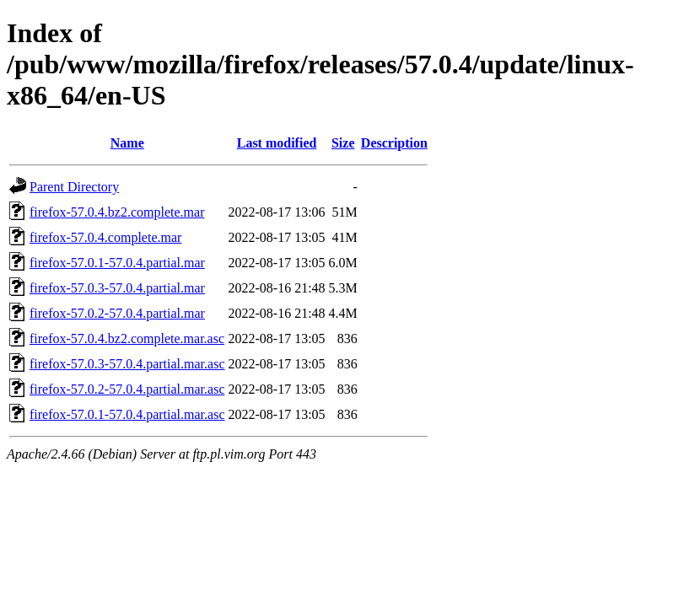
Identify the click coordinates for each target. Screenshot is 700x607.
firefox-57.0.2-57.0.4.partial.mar (117, 313)
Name (127, 143)
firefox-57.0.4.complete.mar (105, 237)
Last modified (277, 143)
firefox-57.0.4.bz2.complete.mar (117, 212)
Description (394, 143)
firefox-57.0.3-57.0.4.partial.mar (117, 288)
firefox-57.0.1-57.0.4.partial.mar (117, 263)
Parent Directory (74, 187)
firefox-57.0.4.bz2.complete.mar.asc (127, 338)
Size (343, 143)
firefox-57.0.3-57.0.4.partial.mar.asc (127, 364)
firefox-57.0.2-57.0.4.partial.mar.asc (127, 389)
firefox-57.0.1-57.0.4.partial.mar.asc (127, 414)
